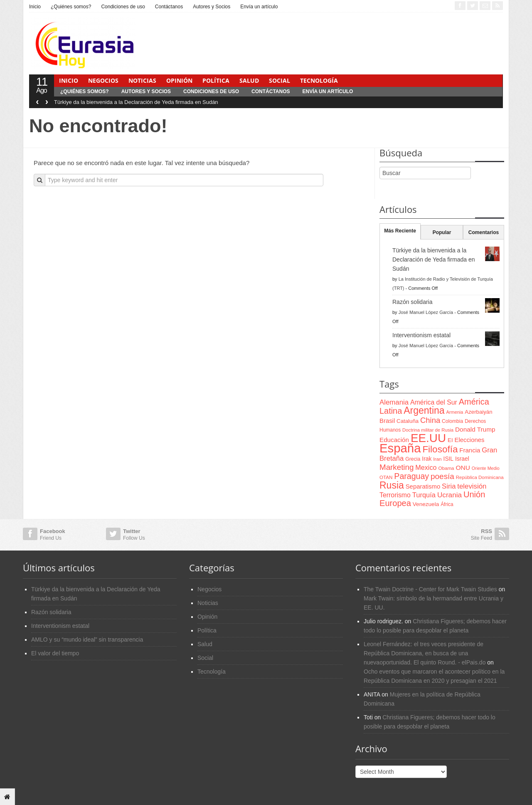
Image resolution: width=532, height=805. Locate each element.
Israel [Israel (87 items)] (462, 459)
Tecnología (319, 80)
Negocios (103, 80)
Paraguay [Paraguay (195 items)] (411, 476)
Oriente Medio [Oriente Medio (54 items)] (486, 468)
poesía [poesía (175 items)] (442, 476)
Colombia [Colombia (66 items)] (452, 421)
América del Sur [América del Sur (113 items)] (434, 402)
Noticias (142, 80)
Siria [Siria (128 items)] (449, 486)
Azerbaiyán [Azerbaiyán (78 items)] (478, 412)
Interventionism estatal (421, 335)
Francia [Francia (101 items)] (470, 450)
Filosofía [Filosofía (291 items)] (440, 449)
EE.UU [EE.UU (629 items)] (428, 438)
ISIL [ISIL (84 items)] (448, 459)
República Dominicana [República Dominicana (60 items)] (480, 477)
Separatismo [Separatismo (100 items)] (423, 486)
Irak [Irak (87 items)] (427, 459)
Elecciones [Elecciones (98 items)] (470, 440)
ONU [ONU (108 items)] (463, 468)
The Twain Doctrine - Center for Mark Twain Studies (430, 589)
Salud (249, 80)
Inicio (35, 7)
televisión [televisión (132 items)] (472, 486)
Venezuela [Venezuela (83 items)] (426, 504)
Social (280, 80)
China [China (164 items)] (430, 420)
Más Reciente (400, 231)
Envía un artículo (259, 7)
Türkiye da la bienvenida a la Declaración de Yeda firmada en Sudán (136, 102)
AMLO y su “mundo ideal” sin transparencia (87, 640)
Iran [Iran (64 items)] (437, 459)
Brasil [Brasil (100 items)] (387, 421)
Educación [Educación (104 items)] (394, 440)
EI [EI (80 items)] (450, 440)
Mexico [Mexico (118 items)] (426, 467)
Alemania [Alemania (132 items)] (394, 402)
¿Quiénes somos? (71, 7)
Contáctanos (169, 7)
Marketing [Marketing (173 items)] (397, 467)
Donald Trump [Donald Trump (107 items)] (475, 429)
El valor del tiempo (55, 653)
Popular (442, 232)
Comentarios (484, 232)
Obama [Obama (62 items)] (446, 468)
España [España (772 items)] (400, 448)
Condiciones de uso (123, 7)
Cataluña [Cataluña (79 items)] (408, 421)
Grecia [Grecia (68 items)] (413, 459)
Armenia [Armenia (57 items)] (455, 412)
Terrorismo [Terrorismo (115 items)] (395, 495)
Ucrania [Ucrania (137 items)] (449, 495)
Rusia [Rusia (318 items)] (392, 485)
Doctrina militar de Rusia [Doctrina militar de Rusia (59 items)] (428, 430)
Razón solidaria (413, 302)
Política (216, 80)
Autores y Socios (212, 7)
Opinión (179, 80)
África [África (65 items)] (447, 504)
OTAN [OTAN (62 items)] (386, 477)
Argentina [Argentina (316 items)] (424, 410)
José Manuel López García (426, 312)
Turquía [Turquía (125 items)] (424, 495)
